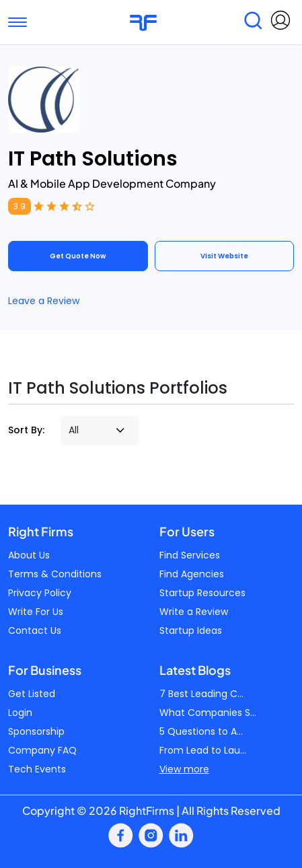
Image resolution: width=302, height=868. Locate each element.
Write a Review (194, 612)
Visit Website (224, 256)
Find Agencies (192, 574)
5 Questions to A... (201, 731)
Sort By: (26, 430)
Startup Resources (202, 593)
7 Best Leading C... (201, 694)
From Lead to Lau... (203, 750)
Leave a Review (44, 301)
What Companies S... (208, 713)
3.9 (20, 206)
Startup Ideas (191, 630)
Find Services (190, 555)
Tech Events (37, 769)
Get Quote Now (78, 256)
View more (184, 769)
